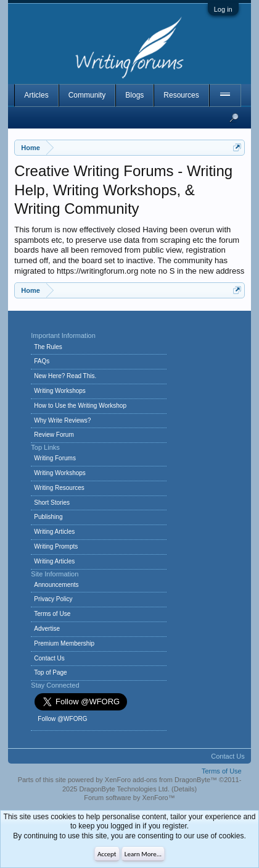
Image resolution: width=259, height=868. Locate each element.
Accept (107, 854)
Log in (223, 9)
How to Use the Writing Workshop (80, 406)
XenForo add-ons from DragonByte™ (161, 780)
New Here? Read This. (65, 376)
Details (184, 789)
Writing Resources (59, 488)
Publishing (48, 517)
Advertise (47, 629)
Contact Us (49, 658)
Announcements (56, 585)
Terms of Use (52, 614)
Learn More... (143, 854)
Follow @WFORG (62, 719)
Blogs (134, 95)
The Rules (48, 347)
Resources (181, 95)
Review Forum (54, 435)
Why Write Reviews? (62, 420)
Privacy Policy (53, 599)
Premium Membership (64, 643)
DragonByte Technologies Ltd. (124, 789)
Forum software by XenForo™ (129, 798)
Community (87, 95)
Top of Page (50, 672)
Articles (36, 95)
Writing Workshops (60, 391)
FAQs (42, 361)
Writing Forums (55, 458)
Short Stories (52, 503)
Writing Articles (54, 532)
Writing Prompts (56, 546)
